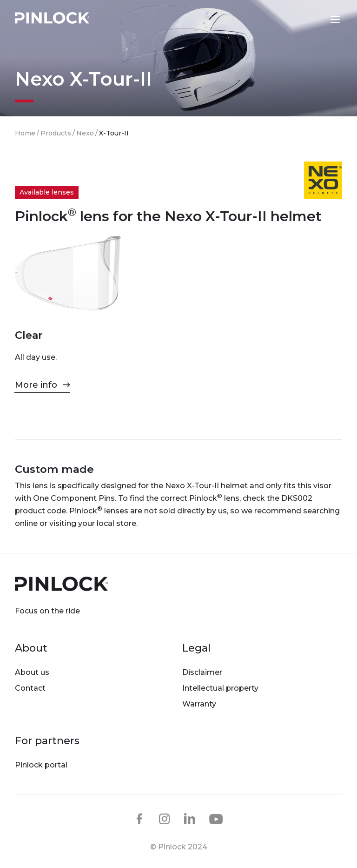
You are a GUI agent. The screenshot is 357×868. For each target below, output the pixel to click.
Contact (30, 688)
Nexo (85, 133)
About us (32, 672)
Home (25, 133)
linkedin (190, 819)
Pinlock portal (41, 765)
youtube (216, 819)
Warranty (199, 704)
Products (56, 133)
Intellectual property (220, 688)
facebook (139, 819)
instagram (165, 819)
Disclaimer (202, 672)
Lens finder (316, 19)
